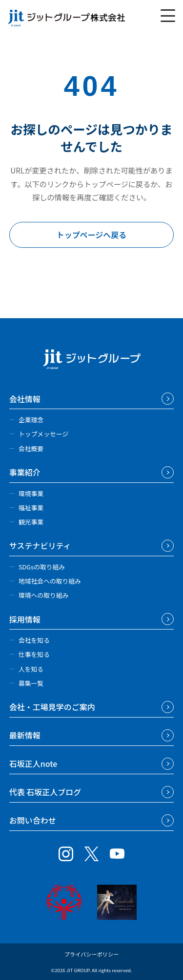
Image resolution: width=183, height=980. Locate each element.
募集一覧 (31, 683)
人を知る (31, 669)
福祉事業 (31, 508)
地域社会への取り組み (50, 581)
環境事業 (31, 493)
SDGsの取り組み (42, 567)
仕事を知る (34, 654)
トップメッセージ (43, 434)
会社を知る (34, 640)
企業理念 (31, 420)
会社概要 (31, 448)
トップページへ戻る (92, 235)
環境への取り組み (43, 595)
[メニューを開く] (168, 16)
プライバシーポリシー (92, 954)
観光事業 (31, 522)
